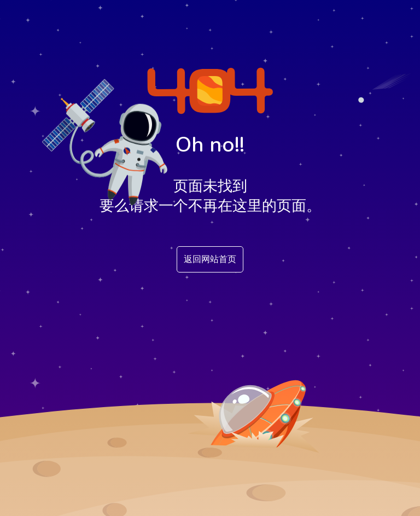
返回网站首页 (210, 259)
